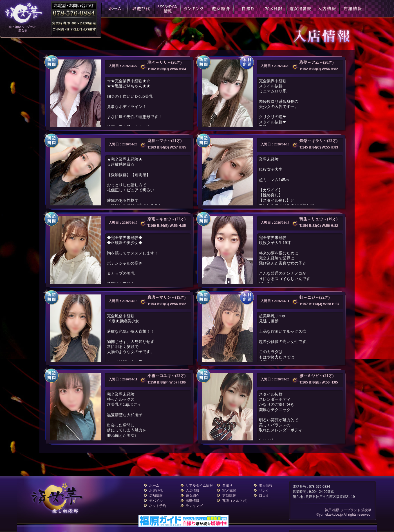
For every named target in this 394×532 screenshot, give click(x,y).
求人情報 (266, 486)
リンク (264, 491)
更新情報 (229, 496)
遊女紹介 (192, 496)
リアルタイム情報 (199, 486)
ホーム (154, 486)
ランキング (194, 506)
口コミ (264, 496)
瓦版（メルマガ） (236, 501)
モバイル (156, 501)
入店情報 (192, 491)
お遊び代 (156, 491)
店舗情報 (156, 496)
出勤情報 (192, 501)
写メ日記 (229, 491)
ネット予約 (158, 506)
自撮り (227, 486)
